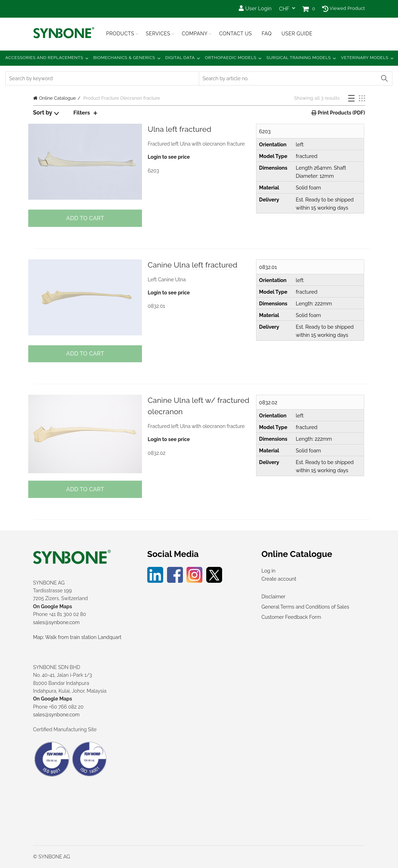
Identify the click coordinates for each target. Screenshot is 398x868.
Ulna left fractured (181, 129)
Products (120, 34)
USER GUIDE (297, 34)
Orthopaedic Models (231, 58)
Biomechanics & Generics (124, 58)
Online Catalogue (58, 98)
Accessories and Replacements (44, 58)
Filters (82, 113)
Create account (279, 579)
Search (384, 78)
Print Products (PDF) (341, 113)
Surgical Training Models (299, 58)
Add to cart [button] (85, 218)
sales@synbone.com (57, 622)
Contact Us (235, 34)
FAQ (267, 34)
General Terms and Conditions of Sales (305, 607)
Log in (268, 571)
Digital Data (180, 58)
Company (195, 34)
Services (158, 34)
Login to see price (169, 157)
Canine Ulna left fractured (195, 265)
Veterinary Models (365, 58)
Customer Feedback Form (291, 617)
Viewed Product (343, 8)
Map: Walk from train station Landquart (77, 637)
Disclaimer (273, 597)
